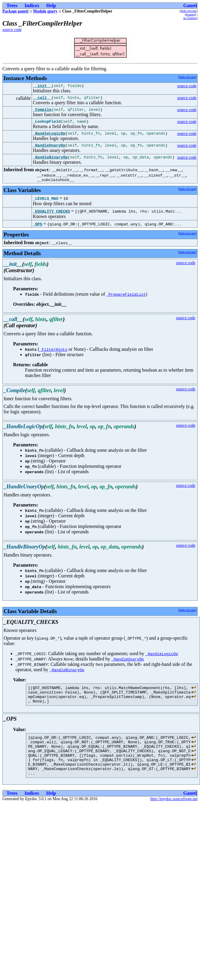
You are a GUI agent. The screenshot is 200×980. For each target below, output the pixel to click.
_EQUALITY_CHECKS (51, 218)
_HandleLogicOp (49, 138)
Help (51, 6)
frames (190, 14)
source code (12, 30)
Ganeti (190, 6)
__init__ (42, 86)
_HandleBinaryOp (50, 163)
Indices (32, 6)
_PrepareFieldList (126, 301)
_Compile (42, 112)
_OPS (37, 231)
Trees (12, 6)
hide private (189, 11)
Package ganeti (15, 11)
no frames (190, 18)
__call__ (42, 99)
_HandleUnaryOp (49, 150)
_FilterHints (53, 356)
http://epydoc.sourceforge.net (174, 818)
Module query (45, 11)
